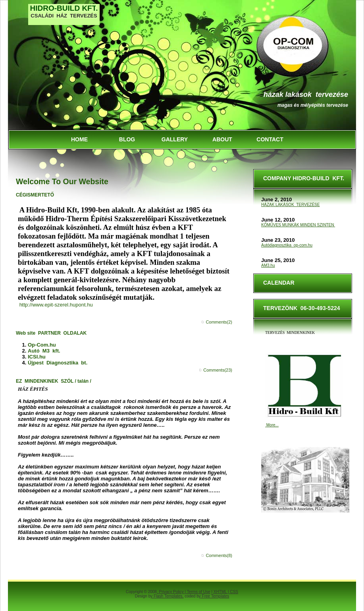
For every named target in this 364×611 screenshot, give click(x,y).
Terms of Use (199, 592)
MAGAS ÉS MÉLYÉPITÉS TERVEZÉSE (313, 105)
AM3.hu (268, 265)
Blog (127, 139)
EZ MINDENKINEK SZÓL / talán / (54, 381)
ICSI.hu (37, 357)
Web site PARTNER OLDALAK (51, 333)
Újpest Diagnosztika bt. (58, 363)
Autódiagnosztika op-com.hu (287, 245)
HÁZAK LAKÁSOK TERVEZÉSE (306, 94)
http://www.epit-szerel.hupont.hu (56, 305)
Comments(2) (219, 322)
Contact (270, 139)
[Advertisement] (62, 76)
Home (79, 139)
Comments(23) (218, 370)
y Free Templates (214, 596)
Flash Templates (168, 596)
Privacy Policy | (173, 592)
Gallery (175, 139)
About (222, 139)
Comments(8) (219, 555)
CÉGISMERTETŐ (35, 195)
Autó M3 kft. (44, 351)
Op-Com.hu (42, 345)
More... (273, 425)
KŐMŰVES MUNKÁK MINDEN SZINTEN (298, 225)
